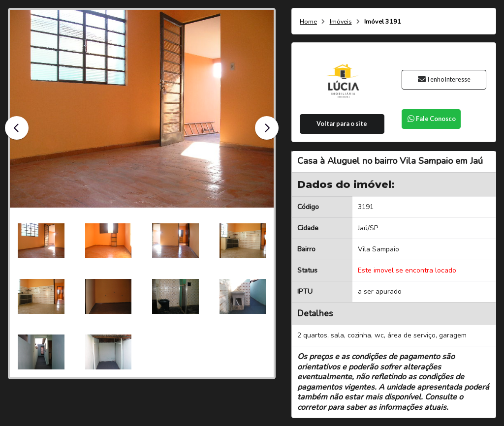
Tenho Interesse (444, 79)
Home (308, 22)
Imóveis (341, 22)
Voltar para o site (342, 124)
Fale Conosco (431, 119)
